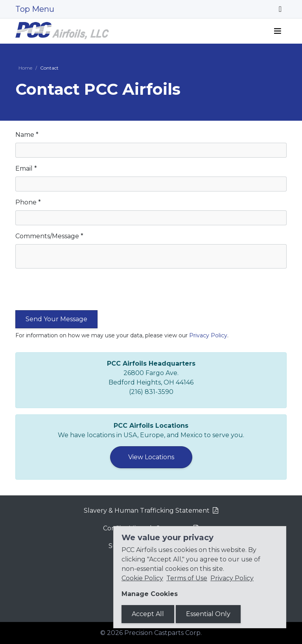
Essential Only (208, 614)
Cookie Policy (142, 578)
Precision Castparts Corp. (163, 633)
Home (25, 68)
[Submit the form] (56, 319)
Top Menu (35, 9)
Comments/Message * (49, 236)
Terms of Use (187, 578)
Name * (27, 135)
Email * (26, 168)
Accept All (148, 614)
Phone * (28, 202)
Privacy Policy (208, 335)
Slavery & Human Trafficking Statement (147, 511)
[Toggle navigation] (280, 9)
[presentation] (75, 292)
